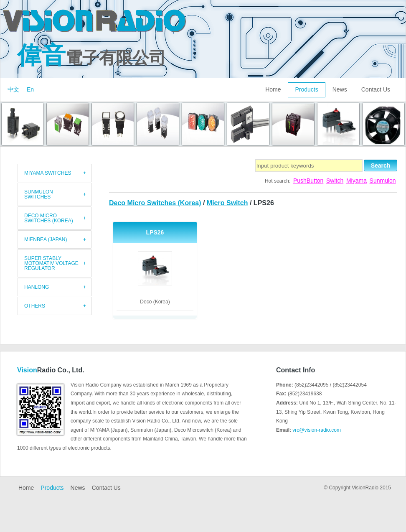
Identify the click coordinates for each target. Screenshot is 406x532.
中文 (13, 89)
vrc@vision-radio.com (317, 430)
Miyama (357, 181)
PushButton (308, 181)
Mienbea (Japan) (46, 239)
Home (273, 89)
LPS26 (155, 232)
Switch (335, 181)
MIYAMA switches (48, 173)
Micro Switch (227, 203)
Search (381, 165)
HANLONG (37, 287)
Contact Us (376, 89)
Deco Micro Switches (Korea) (155, 203)
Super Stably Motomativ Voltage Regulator (51, 263)
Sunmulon (383, 181)
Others (35, 306)
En (30, 89)
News (340, 89)
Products (306, 89)
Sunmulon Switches (39, 194)
